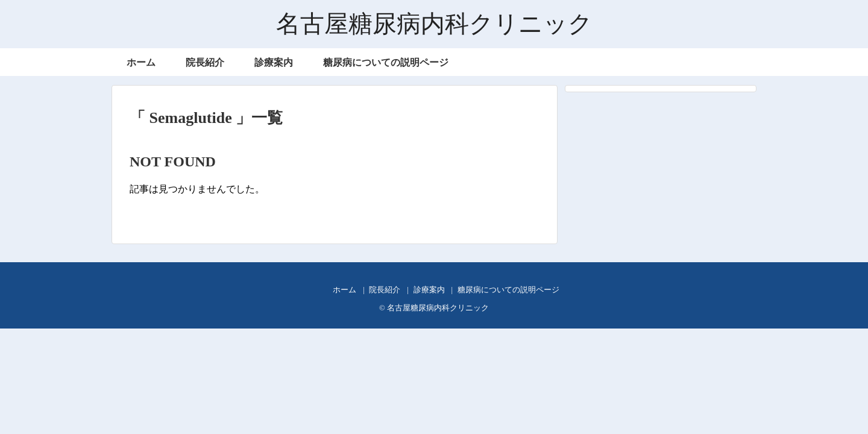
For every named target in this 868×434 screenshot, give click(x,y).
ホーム (141, 62)
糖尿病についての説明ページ (386, 62)
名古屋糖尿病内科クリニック (434, 24)
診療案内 (274, 62)
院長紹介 (205, 62)
